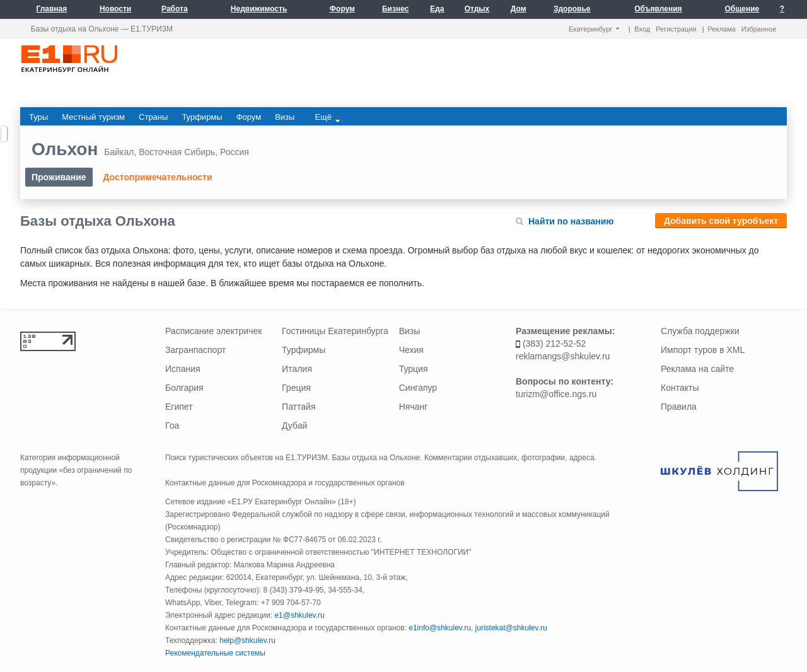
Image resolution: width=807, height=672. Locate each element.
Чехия (411, 350)
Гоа (172, 426)
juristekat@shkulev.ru (511, 628)
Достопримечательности (157, 177)
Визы (410, 331)
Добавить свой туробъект (721, 221)
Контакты (680, 388)
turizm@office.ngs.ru (556, 394)
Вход (642, 29)
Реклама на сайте (697, 369)
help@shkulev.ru (247, 640)
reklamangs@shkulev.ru (563, 356)
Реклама (722, 29)
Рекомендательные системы (215, 653)
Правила (679, 407)
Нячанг (414, 407)
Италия (297, 369)
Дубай (294, 426)
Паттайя (299, 407)
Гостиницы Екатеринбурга (335, 331)
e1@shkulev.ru (299, 615)
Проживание (59, 177)
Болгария (184, 388)
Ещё (327, 117)
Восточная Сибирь (177, 152)
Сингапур (418, 388)
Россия (235, 152)
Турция (414, 369)
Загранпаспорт (195, 350)
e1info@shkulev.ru (440, 628)
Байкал (119, 152)
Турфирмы (304, 350)
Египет (179, 407)
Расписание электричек (213, 331)
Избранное (759, 29)
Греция (296, 388)
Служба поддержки (700, 331)
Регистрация (676, 29)
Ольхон (65, 149)
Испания (183, 369)
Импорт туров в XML (703, 350)
